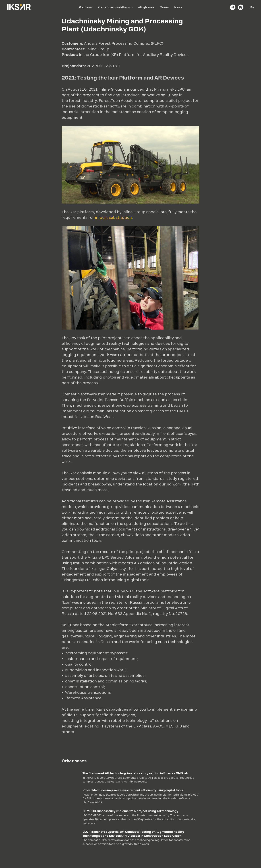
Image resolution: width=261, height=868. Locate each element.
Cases (164, 7)
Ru (252, 7)
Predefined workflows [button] (114, 7)
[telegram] (233, 7)
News (178, 7)
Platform (85, 7)
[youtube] (241, 7)
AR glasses (146, 7)
